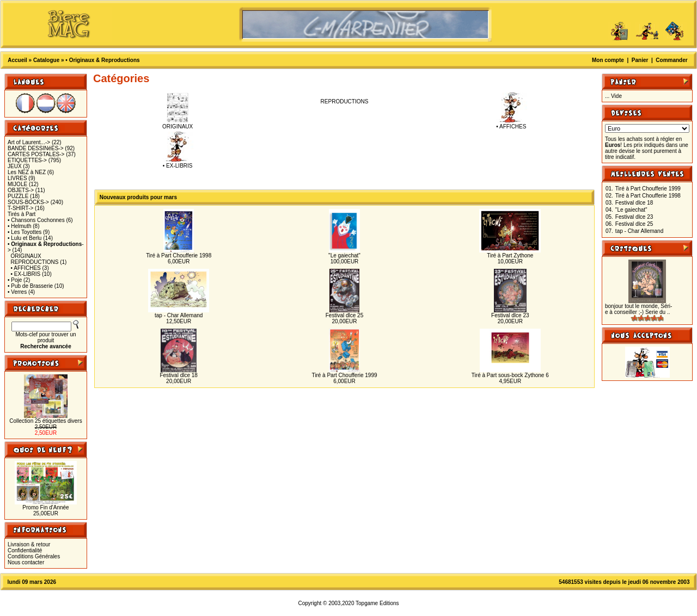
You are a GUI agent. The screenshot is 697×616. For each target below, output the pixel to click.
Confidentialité (25, 550)
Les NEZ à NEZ (27, 172)
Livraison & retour (29, 544)
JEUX (15, 166)
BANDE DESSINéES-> (36, 148)
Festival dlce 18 (178, 375)
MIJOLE (17, 184)
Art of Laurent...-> (29, 142)
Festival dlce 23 (510, 315)
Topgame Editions (377, 603)
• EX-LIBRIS (26, 274)
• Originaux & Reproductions (102, 60)
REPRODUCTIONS (35, 262)
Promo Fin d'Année (45, 507)
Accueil (17, 60)
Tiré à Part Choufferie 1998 (179, 255)
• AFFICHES (26, 268)
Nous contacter (26, 562)
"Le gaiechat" (344, 255)
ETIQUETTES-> (27, 160)
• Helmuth (20, 226)
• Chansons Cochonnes (36, 220)
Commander (671, 60)
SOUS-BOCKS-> (28, 202)
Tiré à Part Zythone (510, 255)
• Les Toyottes (25, 232)
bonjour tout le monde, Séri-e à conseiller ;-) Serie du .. (638, 309)
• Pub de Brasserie (30, 286)
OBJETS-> (21, 190)
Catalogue (46, 60)
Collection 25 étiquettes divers (45, 421)
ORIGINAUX (26, 256)
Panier (640, 60)
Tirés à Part (22, 214)
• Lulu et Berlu (25, 238)
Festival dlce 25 (344, 315)
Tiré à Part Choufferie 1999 (344, 375)
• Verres (17, 292)
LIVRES (17, 178)
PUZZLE (18, 196)
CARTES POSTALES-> (36, 154)
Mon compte (608, 60)
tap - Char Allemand (179, 315)
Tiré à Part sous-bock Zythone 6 (510, 375)
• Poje (15, 280)
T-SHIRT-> (20, 208)
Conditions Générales (34, 556)
